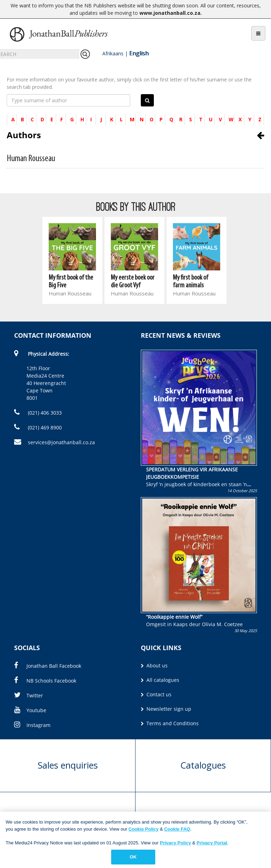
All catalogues (160, 680)
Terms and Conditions (170, 723)
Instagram (32, 725)
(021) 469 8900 (38, 427)
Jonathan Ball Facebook (48, 666)
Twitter (29, 695)
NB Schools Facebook (45, 681)
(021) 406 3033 (38, 413)
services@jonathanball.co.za (55, 442)
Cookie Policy (143, 831)
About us (154, 665)
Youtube (30, 710)
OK (133, 859)
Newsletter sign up (166, 709)
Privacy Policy (175, 845)
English (139, 53)
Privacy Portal (212, 845)
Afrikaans (113, 53)
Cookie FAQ (177, 831)
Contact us (156, 694)
